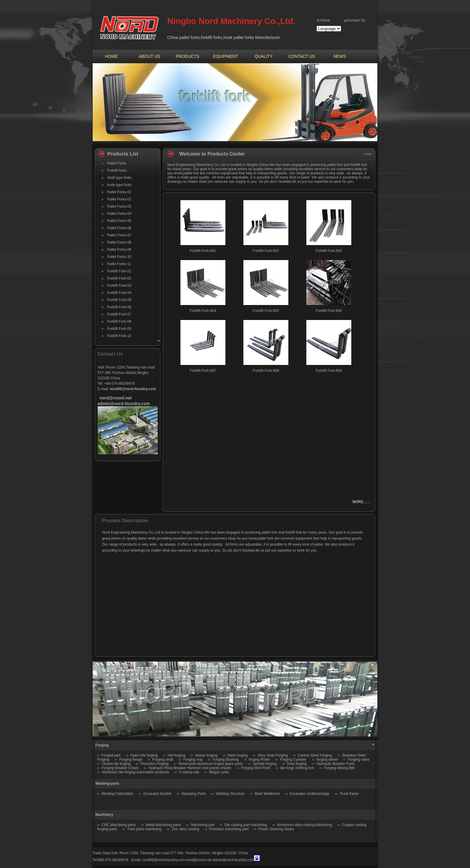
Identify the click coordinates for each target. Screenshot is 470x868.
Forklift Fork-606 (329, 311)
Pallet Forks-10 (119, 257)
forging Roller (259, 760)
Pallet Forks (116, 163)
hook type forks (119, 185)
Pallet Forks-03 (119, 206)
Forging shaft (163, 760)
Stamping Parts (194, 794)
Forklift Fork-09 (119, 329)
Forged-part (111, 755)
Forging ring (193, 760)
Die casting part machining (246, 825)
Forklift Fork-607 (203, 371)
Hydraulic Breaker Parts (336, 764)
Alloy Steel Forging (273, 755)
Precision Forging (155, 764)
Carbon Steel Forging (315, 755)
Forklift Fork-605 (266, 311)
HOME (112, 56)
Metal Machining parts (163, 825)
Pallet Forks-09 (119, 250)
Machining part (203, 825)
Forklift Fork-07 (119, 314)
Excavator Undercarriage (310, 794)
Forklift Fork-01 (119, 271)
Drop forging (297, 764)
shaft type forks (119, 178)
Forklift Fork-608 (266, 371)
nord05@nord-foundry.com (164, 860)
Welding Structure (230, 794)
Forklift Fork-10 (119, 336)
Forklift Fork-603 (329, 251)
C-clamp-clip (189, 772)
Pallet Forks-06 (119, 228)
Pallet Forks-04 (119, 214)
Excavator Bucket (157, 794)
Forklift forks (117, 170)
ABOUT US (149, 56)
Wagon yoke (219, 772)
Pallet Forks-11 (119, 264)
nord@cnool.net (199, 860)
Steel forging (238, 755)
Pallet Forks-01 (119, 192)
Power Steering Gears (276, 829)
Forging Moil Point (256, 768)
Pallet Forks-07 (119, 235)
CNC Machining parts (119, 825)
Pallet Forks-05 (119, 221)
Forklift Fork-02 (119, 278)
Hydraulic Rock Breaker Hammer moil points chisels (190, 768)
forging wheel (327, 760)
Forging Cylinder (293, 760)
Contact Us (356, 20)
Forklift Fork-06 (119, 307)
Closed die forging (116, 764)
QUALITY (264, 56)
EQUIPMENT (226, 56)
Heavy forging (206, 755)
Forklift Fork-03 (119, 286)
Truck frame (349, 794)
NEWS (340, 56)
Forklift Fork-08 (119, 321)
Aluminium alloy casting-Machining (305, 825)
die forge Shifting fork (297, 768)
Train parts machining (144, 829)
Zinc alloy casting (185, 829)
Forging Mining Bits (339, 768)
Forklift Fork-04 (119, 293)
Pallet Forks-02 (119, 199)
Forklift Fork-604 (203, 311)
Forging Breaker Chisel (120, 768)
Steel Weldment (267, 794)
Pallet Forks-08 (119, 242)
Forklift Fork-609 (329, 371)
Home (325, 20)
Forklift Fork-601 (203, 251)
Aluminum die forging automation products (135, 772)
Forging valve (358, 760)
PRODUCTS (187, 56)
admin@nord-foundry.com (233, 860)
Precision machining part (229, 829)
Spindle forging (265, 764)
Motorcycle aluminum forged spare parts (211, 764)
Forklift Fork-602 (266, 251)
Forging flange (131, 760)
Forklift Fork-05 (119, 300)
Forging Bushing (226, 760)
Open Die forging (144, 755)
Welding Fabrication (117, 794)
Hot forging (176, 755)
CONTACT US (302, 56)
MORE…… (361, 502)
